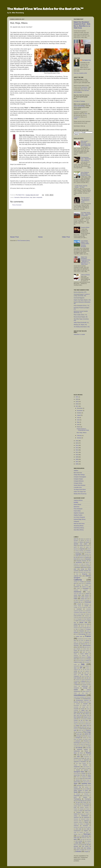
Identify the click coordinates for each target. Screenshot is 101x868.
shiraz (89, 775)
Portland (89, 736)
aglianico (83, 541)
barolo (75, 559)
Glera (81, 647)
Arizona (89, 549)
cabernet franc (78, 576)
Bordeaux (78, 567)
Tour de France (85, 804)
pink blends (78, 732)
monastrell (89, 697)
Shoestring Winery (79, 526)
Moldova (83, 697)
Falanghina (82, 631)
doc (84, 624)
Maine (88, 681)
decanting (83, 621)
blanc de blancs (85, 564)
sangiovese (77, 767)
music (88, 709)
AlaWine (76, 471)
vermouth (76, 827)
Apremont (76, 549)
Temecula (86, 794)
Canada (82, 582)
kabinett (87, 671)
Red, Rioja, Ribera (82, 433)
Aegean (82, 539)
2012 (77, 450)
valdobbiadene (85, 816)
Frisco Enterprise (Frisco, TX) (82, 306)
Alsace (75, 546)
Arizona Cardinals (79, 551)
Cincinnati (88, 602)
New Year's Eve (78, 715)
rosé (78, 756)
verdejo (87, 824)
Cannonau (88, 583)
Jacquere (87, 666)
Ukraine (87, 812)
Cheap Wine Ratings (79, 475)
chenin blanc (77, 595)
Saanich (80, 760)
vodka (75, 832)
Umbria (76, 814)
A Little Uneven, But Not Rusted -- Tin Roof (81, 186)
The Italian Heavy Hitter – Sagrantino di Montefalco (86, 214)
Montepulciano (87, 699)
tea (90, 792)
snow (77, 778)
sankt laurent (86, 767)
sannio (75, 768)
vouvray (81, 832)
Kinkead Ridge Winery (80, 519)
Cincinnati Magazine (79, 298)
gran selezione (77, 649)
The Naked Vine (86, 60)
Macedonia (89, 680)
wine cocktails (79, 841)
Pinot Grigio (87, 732)
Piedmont (88, 730)
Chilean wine (84, 599)
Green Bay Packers (84, 650)
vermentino (85, 826)
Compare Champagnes (80, 477)
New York (87, 715)
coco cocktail (83, 607)
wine (75, 839)
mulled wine (85, 707)
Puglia (88, 743)
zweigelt (86, 852)
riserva (84, 755)
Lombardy (77, 680)
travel (75, 807)
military (75, 693)
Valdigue (76, 816)
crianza (80, 617)
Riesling (88, 753)
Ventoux (76, 824)
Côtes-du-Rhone (85, 275)
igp (76, 661)
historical (83, 657)
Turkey (81, 811)
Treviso (88, 809)
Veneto (86, 822)
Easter (81, 628)
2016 (77, 441)
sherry (84, 775)
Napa (75, 712)
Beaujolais (88, 559)
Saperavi (89, 768)
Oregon (77, 725)
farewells (76, 633)
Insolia (75, 664)
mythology (76, 710)
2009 (77, 457)
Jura (81, 671)
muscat (83, 709)
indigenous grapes (78, 662)
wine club (89, 840)
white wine (77, 838)
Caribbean (79, 585)
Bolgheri (89, 566)
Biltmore (87, 562)
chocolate (87, 600)
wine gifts (87, 843)
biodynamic (76, 564)
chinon (82, 600)
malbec (76, 683)
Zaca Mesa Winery (79, 530)
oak (82, 720)
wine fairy (78, 843)
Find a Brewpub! (78, 509)
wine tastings (87, 848)
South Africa (77, 782)
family (88, 631)
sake (90, 762)
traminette (86, 806)
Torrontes (78, 804)
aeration (88, 539)
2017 (77, 406)
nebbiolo (87, 712)
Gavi (88, 644)
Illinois (83, 661)
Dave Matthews (87, 619)
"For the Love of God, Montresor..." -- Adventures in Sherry (86, 200)
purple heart (76, 744)
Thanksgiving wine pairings (84, 801)
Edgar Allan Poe (87, 628)
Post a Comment (17, 205)
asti (82, 552)
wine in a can (77, 845)
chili (90, 599)
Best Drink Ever (78, 473)
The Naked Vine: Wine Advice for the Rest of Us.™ (45, 9)
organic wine (86, 725)
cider (82, 602)
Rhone (86, 751)
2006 (77, 464)
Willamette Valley (86, 838)
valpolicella (86, 817)
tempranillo (39, 197)
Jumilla (75, 671)
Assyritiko (77, 552)
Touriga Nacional (78, 806)
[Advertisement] (40, 222)
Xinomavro (89, 850)
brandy (82, 569)
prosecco (78, 741)
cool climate (81, 614)
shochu (78, 777)
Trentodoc (82, 809)
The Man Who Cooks (81, 802)
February (80, 435)
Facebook (76, 117)
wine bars (82, 840)
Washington (87, 834)
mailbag (83, 681)
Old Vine (82, 722)
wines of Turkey (80, 850)
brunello (89, 572)
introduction (85, 87)
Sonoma (78, 780)
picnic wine (81, 730)
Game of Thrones (78, 642)
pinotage (79, 736)
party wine (82, 727)
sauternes (86, 770)
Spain (34, 197)
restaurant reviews (82, 749)
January (79, 438)
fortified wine (79, 637)
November (80, 411)
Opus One (81, 724)
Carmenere (76, 587)
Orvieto (76, 727)
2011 (77, 452)
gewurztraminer (87, 645)
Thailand (85, 797)
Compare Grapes (78, 479)
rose (90, 755)
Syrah (76, 792)
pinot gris (79, 734)
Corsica (88, 614)
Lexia (83, 676)
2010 (77, 455)
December (80, 408)
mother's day (86, 705)
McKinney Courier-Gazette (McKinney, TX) (81, 312)
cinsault (79, 604)
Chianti (76, 597)
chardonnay (78, 592)
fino (76, 634)
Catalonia (84, 587)
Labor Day (87, 673)
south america (86, 782)
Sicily (90, 777)
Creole (75, 617)
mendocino (76, 688)
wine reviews (85, 846)
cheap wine (81, 594)
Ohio (87, 720)
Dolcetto (76, 626)
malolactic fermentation (86, 683)
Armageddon (88, 551)
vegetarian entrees (78, 822)
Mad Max (77, 681)
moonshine (89, 702)
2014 (77, 445)
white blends (85, 836)
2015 (77, 443)
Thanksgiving (77, 799)
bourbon (85, 567)
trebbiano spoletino (84, 807)
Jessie (88, 668)
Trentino (76, 809)
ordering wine (88, 724)
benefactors (79, 562)
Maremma (78, 685)
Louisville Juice (78, 487)
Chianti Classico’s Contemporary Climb (83, 430)
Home (40, 237)
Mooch (82, 702)
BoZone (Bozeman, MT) (80, 292)
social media (88, 778)
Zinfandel (78, 851)
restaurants (77, 751)
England (82, 629)
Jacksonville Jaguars (78, 666)
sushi (83, 789)
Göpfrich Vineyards (79, 513)
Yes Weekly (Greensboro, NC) (82, 327)
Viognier (86, 831)
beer (90, 561)
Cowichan (87, 616)
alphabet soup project (81, 544)
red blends (79, 748)
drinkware (76, 628)
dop (88, 626)
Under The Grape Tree (80, 492)
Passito (88, 727)
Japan (75, 668)
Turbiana (76, 811)
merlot (76, 690)
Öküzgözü (76, 722)
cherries (87, 595)
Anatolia (88, 546)
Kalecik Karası (77, 673)
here (86, 114)
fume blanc (81, 640)
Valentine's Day (78, 817)
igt (79, 661)
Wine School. (84, 89)
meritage (85, 688)
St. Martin (86, 786)
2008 (77, 459)
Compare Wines (78, 483)
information (87, 662)
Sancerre (85, 765)
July (78, 418)
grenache (76, 652)
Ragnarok (87, 744)
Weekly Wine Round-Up (80, 494)
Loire (90, 678)
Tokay (90, 802)
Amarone (81, 546)
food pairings (82, 634)
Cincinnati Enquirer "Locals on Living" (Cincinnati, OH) (82, 295)
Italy (83, 664)
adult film (76, 539)
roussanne (76, 758)
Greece (76, 650)
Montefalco (78, 699)
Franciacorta (80, 639)
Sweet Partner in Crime (81, 790)
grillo (84, 652)
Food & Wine (77, 511)
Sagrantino (86, 760)
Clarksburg (86, 604)
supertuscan (77, 789)
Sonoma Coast (86, 780)
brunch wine (83, 572)
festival (82, 633)
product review (88, 739)
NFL (80, 719)
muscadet (76, 709)
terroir (75, 797)
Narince (81, 712)
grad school (87, 647)
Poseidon (84, 738)
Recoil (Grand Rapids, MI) (81, 317)
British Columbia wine (86, 571)
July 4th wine (86, 670)
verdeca (81, 824)
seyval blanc (77, 775)
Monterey (76, 702)
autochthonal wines (85, 556)
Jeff (81, 668)
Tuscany (78, 812)
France (88, 636)
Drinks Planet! (77, 504)
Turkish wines (88, 811)
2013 (77, 448)
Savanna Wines (85, 227)
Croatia (89, 617)
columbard (79, 609)
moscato (85, 704)
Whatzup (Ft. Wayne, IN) (80, 325)
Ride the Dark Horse (79, 524)
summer (87, 787)
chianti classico (85, 597)
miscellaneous (80, 695)
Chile (75, 599)
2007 (77, 462)
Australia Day (88, 554)
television (78, 794)
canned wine (81, 583)
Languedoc (76, 676)
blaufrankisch (77, 566)
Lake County (84, 675)
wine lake (84, 845)
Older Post (66, 237)
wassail (78, 836)
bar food (76, 557)
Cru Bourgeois (79, 619)
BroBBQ (76, 502)
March (79, 427)
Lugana (83, 680)
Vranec (87, 832)
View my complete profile (80, 73)
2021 (77, 397)
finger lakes (88, 633)
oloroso (75, 724)
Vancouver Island (78, 821)
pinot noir (88, 734)
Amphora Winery (78, 500)
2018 (77, 404)
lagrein (75, 675)
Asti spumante (88, 552)
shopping (84, 777)
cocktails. (76, 607)
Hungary (89, 659)
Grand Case (86, 649)
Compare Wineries (79, 481)
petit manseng (83, 729)
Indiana (87, 661)
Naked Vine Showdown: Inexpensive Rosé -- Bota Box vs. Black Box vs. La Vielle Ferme (86, 261)
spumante (79, 786)
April (78, 424)
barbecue (82, 557)
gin (77, 647)
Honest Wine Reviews (80, 485)
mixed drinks (77, 697)
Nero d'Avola (77, 714)
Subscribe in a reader (79, 334)
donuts (82, 626)
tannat (82, 792)
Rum (75, 760)
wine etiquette (88, 841)
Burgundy (85, 574)
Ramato (84, 746)
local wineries (77, 678)
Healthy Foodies (78, 515)
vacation (87, 814)
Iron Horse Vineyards (79, 517)
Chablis (78, 588)
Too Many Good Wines (80, 489)
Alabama (76, 542)
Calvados (76, 582)
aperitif (75, 547)
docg (88, 624)
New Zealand (77, 717)
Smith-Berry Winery (79, 528)
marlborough (85, 686)
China (77, 600)
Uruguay (82, 814)
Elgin (77, 629)
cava (90, 587)
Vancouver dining (85, 819)
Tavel (86, 792)
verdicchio (76, 826)
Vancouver (76, 819)
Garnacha (17, 197)
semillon (84, 774)
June (78, 420)
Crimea (85, 617)
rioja (31, 197)
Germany (76, 645)
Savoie (89, 772)
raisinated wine (77, 746)
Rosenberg (86, 757)
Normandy (84, 719)
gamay (87, 640)
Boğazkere (83, 566)
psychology (76, 743)
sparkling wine (86, 783)
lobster (88, 676)
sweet (88, 789)
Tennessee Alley (86, 796)
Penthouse (76, 729)
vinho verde (78, 829)
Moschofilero (76, 705)
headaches (76, 657)
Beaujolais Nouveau (81, 561)
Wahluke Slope (77, 834)
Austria (77, 556)
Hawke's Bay (85, 655)
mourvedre (76, 707)
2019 (77, 402)
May (78, 422)
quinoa (82, 744)
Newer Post (14, 237)
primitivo (80, 739)
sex (88, 774)
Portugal (78, 738)
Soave (81, 778)
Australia (78, 554)
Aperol (81, 547)
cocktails (86, 606)
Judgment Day (77, 670)
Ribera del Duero (25, 197)
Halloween (76, 655)
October (79, 413)
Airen (88, 541)
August (79, 415)
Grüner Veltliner (84, 654)
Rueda (83, 758)
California (78, 580)
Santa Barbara (82, 768)
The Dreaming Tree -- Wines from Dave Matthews (86, 159)
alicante (87, 542)
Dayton (77, 621)
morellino (78, 704)
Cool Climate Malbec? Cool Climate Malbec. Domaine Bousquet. (85, 244)
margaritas (84, 685)
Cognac (89, 607)
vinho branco (88, 827)
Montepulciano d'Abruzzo (82, 700)
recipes (89, 746)
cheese (87, 594)
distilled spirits (77, 624)
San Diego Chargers (81, 763)
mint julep (85, 693)
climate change (77, 606)
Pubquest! (76, 521)
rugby (88, 758)
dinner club (83, 622)
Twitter (76, 119)
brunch (77, 572)
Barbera (87, 557)
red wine (89, 748)
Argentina (82, 549)
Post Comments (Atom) (24, 241)
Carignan (87, 585)
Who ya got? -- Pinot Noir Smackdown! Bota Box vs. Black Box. (86, 143)
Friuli (86, 639)
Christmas (76, 602)
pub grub (83, 743)
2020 (77, 399)
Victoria (81, 827)
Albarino (81, 542)
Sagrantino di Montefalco (80, 762)
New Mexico (86, 714)
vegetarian (86, 821)
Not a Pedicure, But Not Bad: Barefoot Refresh (85, 174)
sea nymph (78, 774)
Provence (86, 741)
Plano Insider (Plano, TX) (80, 315)
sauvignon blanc (79, 772)
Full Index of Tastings (79, 101)
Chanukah (76, 590)
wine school (77, 848)
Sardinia (78, 770)
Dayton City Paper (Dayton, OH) (82, 300)
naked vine (85, 710)
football (89, 634)
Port (84, 736)
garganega (87, 642)
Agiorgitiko (76, 541)
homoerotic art (82, 659)
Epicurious (77, 507)
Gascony (83, 644)
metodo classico (86, 691)
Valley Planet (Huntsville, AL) (81, 322)
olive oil (88, 722)
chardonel (86, 590)
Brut (77, 574)
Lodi (85, 678)
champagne (86, 588)
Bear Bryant (81, 559)
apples (87, 547)
